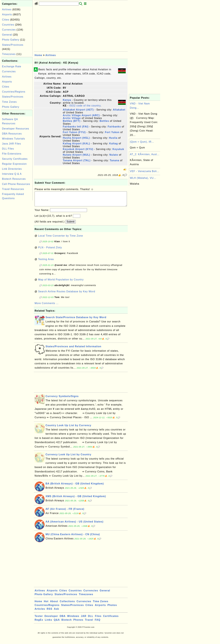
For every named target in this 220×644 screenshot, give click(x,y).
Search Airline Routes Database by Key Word (67, 295)
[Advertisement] (17, 248)
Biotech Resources (14, 179)
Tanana (114, 160)
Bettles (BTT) (72, 121)
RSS (49, 612)
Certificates (111, 619)
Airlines (7, 9)
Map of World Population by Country (61, 283)
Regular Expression (14, 164)
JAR (84, 619)
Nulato (114, 155)
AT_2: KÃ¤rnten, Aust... (145, 154)
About (54, 604)
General (7, 35)
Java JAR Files (12, 144)
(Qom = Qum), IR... (142, 142)
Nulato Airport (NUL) (76, 155)
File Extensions (12, 154)
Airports (7, 14)
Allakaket (119, 110)
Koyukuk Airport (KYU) (78, 149)
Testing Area (46, 262)
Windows (73, 619)
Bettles (104, 121)
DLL (91, 619)
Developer (51, 619)
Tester (39, 619)
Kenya (67, 100)
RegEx (39, 623)
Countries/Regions (14, 92)
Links (48, 623)
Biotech (67, 623)
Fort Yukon (112, 132)
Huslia (113, 138)
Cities (6, 20)
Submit (71, 225)
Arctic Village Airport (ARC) (81, 115)
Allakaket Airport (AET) (78, 110)
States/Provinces (13, 45)
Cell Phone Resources (16, 184)
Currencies (9, 30)
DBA (63, 619)
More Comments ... (47, 306)
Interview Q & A (12, 174)
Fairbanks (114, 127)
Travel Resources (13, 189)
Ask (56, 612)
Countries (8, 25)
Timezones (9, 54)
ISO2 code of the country (85, 106)
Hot (46, 604)
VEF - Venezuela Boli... (145, 171)
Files (98, 619)
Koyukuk (118, 149)
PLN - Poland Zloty (50, 251)
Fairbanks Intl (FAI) (76, 127)
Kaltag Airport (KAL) (76, 144)
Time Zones (9, 102)
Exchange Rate (12, 66)
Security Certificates (15, 159)
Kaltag (114, 144)
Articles (40, 612)
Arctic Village (72, 118)
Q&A (57, 623)
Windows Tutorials (14, 139)
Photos (112, 608)
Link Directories (12, 169)
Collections (67, 604)
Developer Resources (16, 129)
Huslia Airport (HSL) (76, 138)
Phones (78, 623)
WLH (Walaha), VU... (143, 178)
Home (38, 55)
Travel (89, 623)
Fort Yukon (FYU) (74, 132)
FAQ (98, 623)
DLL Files (8, 149)
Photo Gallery (11, 40)
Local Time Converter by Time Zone (61, 239)
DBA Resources (12, 134)
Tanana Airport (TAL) (77, 160)
